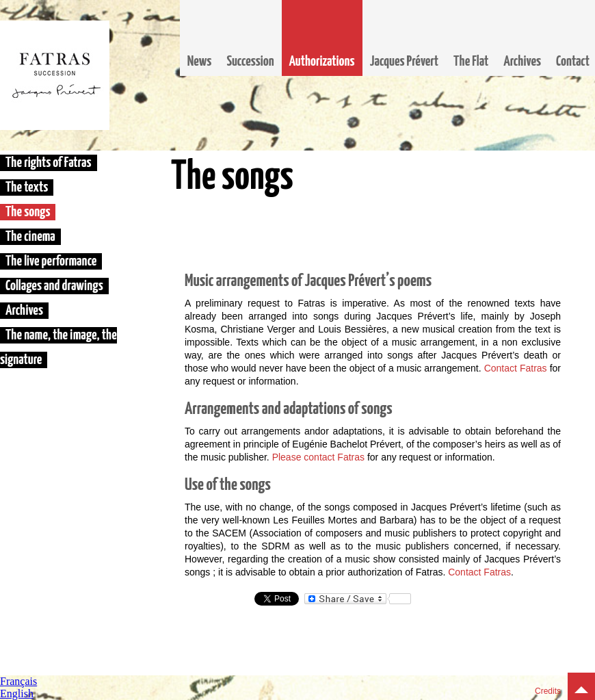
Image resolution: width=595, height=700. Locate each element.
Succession (250, 62)
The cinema (30, 237)
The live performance (51, 261)
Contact (573, 62)
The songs (28, 212)
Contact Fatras (516, 368)
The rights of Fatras (49, 163)
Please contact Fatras (318, 457)
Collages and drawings (54, 286)
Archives (522, 62)
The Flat (471, 62)
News (200, 62)
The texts (27, 187)
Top (581, 686)
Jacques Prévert (404, 62)
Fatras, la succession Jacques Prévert (55, 75)
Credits (548, 691)
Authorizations (322, 62)
